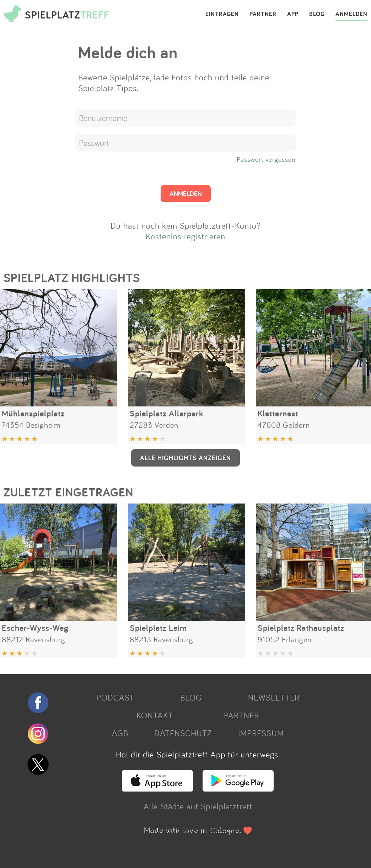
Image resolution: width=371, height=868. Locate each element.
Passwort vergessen (266, 159)
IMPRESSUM (261, 733)
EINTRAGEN (222, 14)
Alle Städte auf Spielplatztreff (198, 806)
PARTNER (263, 14)
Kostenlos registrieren (185, 236)
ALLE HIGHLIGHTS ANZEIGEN (185, 458)
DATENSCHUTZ (183, 733)
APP (293, 14)
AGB (120, 733)
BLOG (317, 14)
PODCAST (115, 697)
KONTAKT (155, 715)
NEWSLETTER (274, 697)
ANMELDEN (351, 14)
